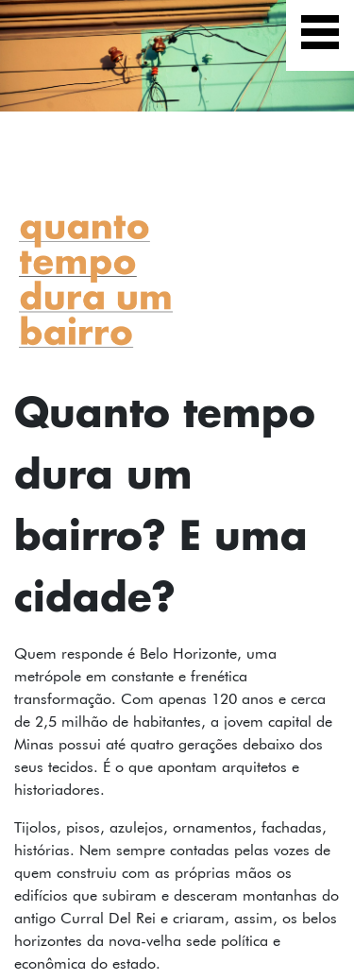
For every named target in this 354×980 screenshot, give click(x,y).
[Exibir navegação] (320, 35)
